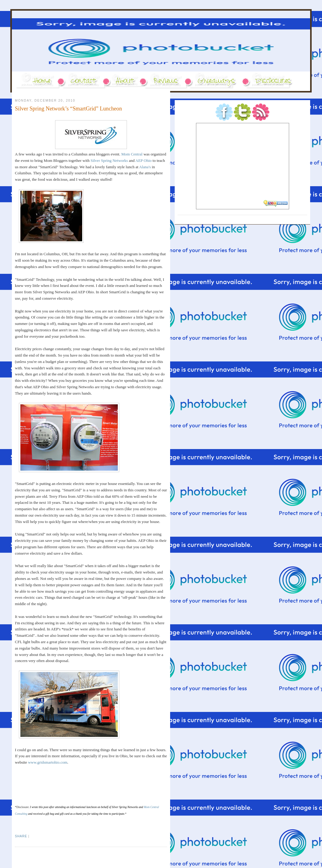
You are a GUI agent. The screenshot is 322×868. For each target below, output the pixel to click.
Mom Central (132, 154)
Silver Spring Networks (109, 160)
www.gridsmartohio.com (48, 762)
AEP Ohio (143, 160)
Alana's (145, 167)
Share (21, 836)
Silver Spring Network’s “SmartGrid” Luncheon (68, 109)
